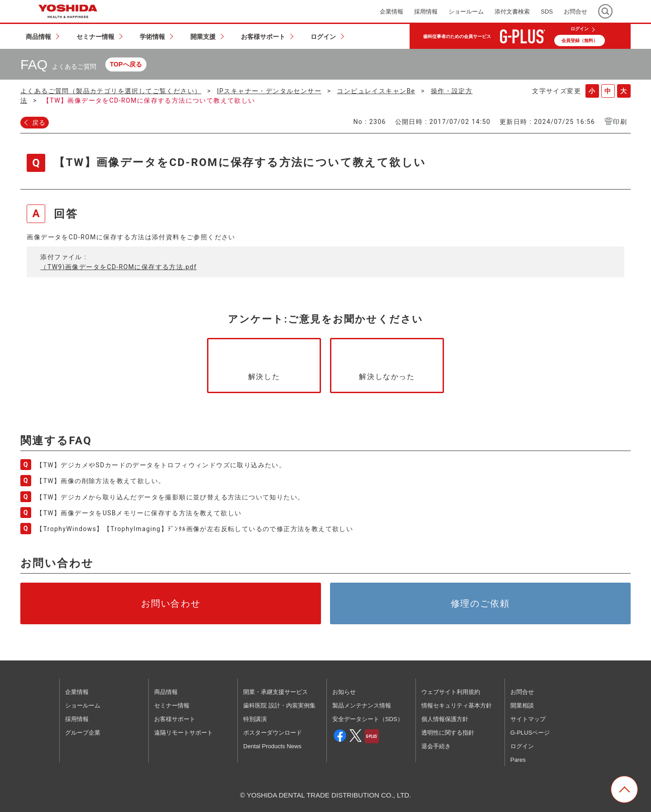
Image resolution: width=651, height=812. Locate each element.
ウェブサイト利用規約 (451, 692)
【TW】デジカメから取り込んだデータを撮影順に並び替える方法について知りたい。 (170, 497)
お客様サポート (175, 719)
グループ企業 (83, 733)
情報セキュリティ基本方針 (457, 705)
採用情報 (77, 719)
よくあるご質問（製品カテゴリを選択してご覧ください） (111, 91)
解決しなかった (387, 377)
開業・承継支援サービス (276, 692)
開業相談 (522, 705)
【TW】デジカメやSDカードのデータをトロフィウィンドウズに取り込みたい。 (161, 465)
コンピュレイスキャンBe (376, 91)
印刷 (620, 122)
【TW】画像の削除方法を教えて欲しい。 (101, 481)
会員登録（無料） (580, 40)
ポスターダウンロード (273, 733)
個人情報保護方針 (445, 719)
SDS (547, 12)
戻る (39, 123)
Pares (518, 760)
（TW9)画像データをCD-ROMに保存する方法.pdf (118, 267)
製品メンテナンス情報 (362, 705)
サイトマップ (528, 719)
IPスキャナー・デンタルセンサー (269, 91)
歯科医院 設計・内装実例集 (279, 705)
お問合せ (522, 692)
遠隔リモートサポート (184, 733)
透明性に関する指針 (448, 733)
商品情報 (166, 692)
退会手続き (436, 746)
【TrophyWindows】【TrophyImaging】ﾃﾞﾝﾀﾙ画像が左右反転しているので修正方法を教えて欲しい (195, 529)
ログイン (580, 29)
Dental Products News (272, 746)
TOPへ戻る (126, 64)
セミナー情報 (172, 705)
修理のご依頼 (481, 603)
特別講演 (255, 719)
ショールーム (83, 705)
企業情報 (77, 692)
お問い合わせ (171, 603)
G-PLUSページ (530, 733)
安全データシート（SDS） (368, 719)
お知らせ (344, 692)
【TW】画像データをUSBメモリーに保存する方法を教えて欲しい (139, 513)
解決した (264, 377)
